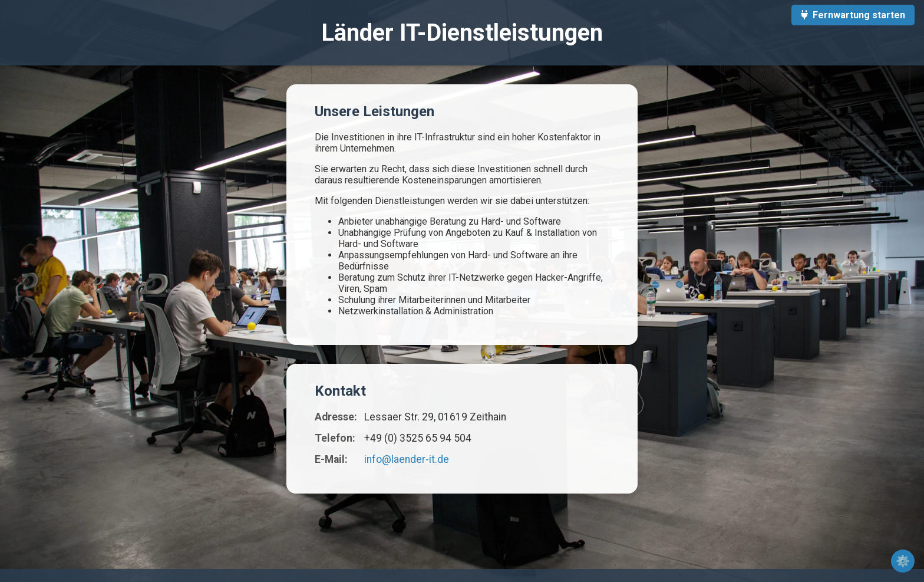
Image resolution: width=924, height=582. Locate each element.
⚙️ (903, 561)
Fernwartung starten (853, 15)
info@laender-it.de (407, 459)
